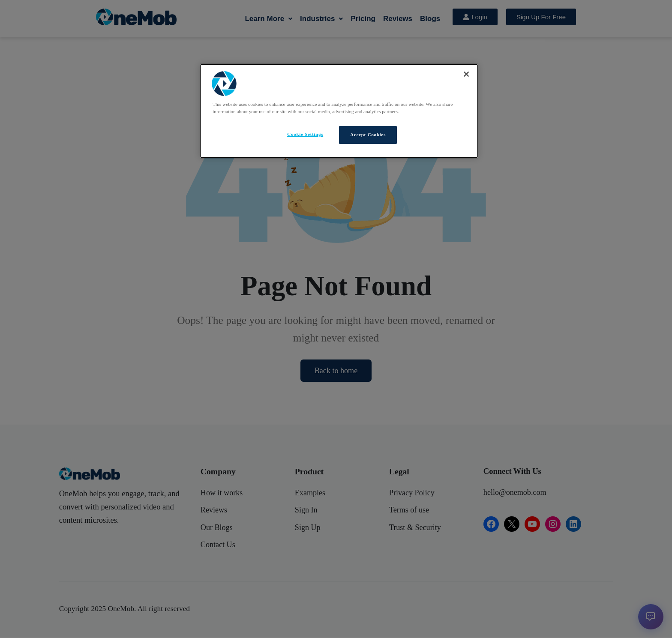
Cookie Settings (305, 134)
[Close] (466, 74)
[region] (339, 111)
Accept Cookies (368, 135)
